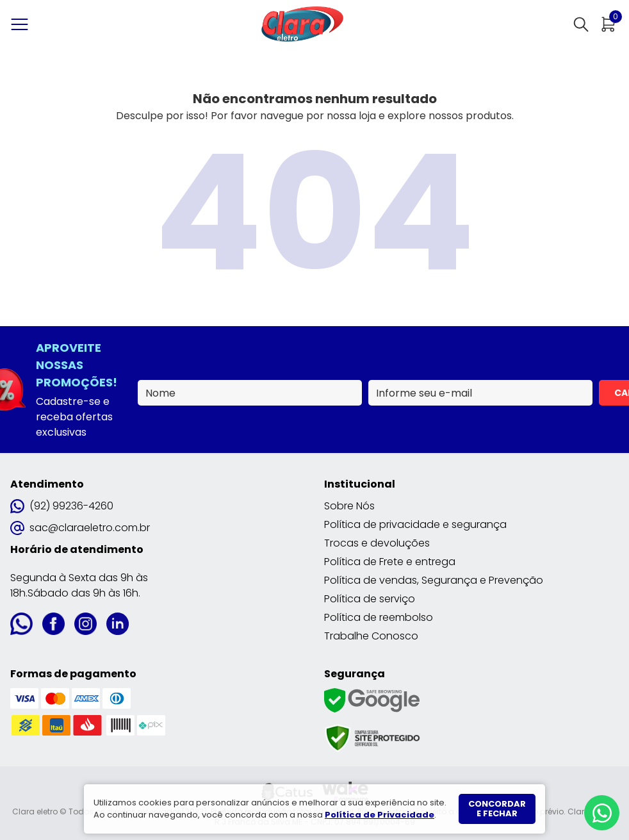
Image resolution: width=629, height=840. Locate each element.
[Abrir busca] (581, 24)
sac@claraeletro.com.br (80, 528)
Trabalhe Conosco (371, 636)
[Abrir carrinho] (609, 24)
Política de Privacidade (380, 815)
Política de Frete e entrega (390, 562)
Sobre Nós (349, 506)
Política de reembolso (379, 617)
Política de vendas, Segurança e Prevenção (434, 580)
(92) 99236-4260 (62, 506)
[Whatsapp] (602, 813)
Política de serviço (370, 599)
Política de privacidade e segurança (415, 524)
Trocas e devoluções (377, 543)
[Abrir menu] (22, 24)
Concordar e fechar (497, 809)
